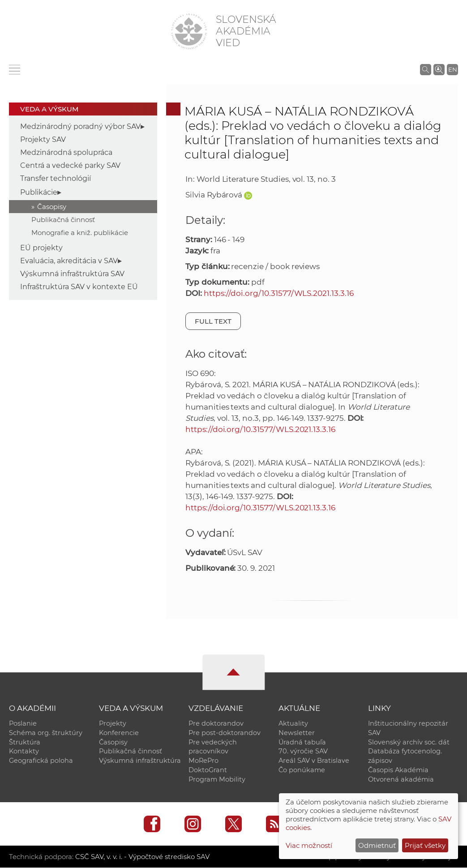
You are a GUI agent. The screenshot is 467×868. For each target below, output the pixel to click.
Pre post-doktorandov (225, 733)
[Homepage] (189, 31)
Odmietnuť (377, 845)
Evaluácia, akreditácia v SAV (69, 261)
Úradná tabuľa (302, 742)
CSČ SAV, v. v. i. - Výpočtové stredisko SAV (142, 857)
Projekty (113, 723)
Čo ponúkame (302, 770)
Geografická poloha (41, 761)
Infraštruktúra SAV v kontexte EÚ (79, 287)
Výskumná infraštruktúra (140, 761)
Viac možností (309, 845)
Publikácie (39, 192)
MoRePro (204, 761)
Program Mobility (217, 780)
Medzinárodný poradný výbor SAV (80, 126)
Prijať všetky (425, 845)
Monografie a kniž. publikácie (80, 233)
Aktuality (293, 723)
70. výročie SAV (303, 752)
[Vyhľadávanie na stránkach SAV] (426, 69)
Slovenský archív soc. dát (409, 742)
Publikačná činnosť (63, 220)
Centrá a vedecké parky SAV (70, 165)
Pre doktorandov (216, 723)
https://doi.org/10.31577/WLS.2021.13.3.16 (279, 293)
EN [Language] (453, 69)
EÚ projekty (41, 248)
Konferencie (119, 733)
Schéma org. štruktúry (46, 733)
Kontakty (24, 752)
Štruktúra (25, 742)
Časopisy (52, 207)
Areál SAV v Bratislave (314, 761)
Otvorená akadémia (401, 780)
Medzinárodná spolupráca (66, 152)
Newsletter (297, 733)
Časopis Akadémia (398, 770)
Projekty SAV (43, 139)
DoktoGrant (208, 770)
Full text (213, 321)
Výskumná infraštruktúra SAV (72, 274)
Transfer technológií (56, 178)
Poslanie (23, 723)
